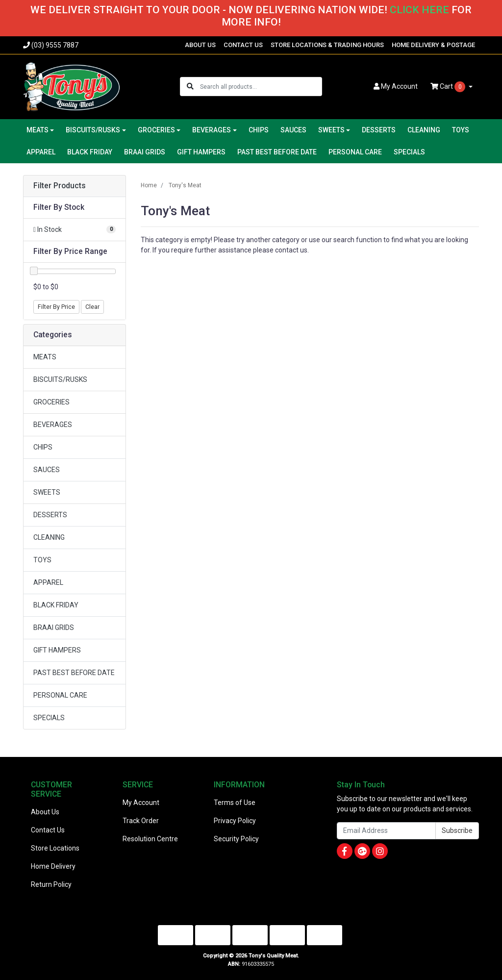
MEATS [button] (38, 130)
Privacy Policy (235, 821)
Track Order (141, 821)
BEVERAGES (53, 425)
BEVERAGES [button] (212, 130)
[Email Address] (386, 831)
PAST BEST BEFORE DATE (277, 152)
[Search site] (190, 87)
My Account (141, 803)
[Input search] (261, 87)
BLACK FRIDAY (90, 152)
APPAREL (41, 152)
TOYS (461, 130)
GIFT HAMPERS (201, 152)
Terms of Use (235, 803)
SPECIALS (409, 152)
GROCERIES (51, 402)
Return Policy (51, 884)
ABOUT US (200, 45)
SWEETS (47, 492)
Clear (92, 307)
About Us (45, 812)
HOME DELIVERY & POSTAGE (433, 45)
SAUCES (293, 130)
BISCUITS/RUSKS (60, 379)
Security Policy (236, 839)
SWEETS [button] (331, 130)
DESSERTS (379, 130)
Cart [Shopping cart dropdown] (449, 87)
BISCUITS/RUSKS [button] (93, 130)
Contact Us (48, 830)
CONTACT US (243, 45)
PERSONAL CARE (355, 152)
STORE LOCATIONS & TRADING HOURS (327, 45)
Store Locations (55, 848)
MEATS (45, 357)
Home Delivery (53, 866)
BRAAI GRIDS (145, 152)
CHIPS (259, 130)
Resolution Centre (150, 839)
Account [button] (396, 86)
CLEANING (424, 130)
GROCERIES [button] (156, 130)
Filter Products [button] (60, 186)
